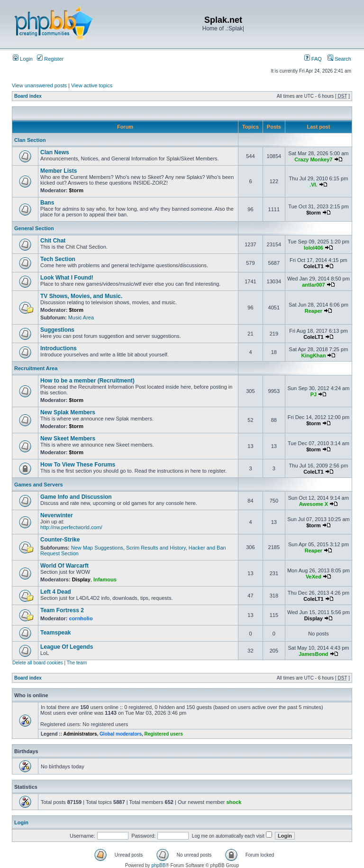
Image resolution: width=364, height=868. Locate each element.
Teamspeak (55, 633)
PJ (314, 394)
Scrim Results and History (156, 548)
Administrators (80, 734)
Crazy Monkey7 (313, 159)
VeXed (314, 577)
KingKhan (313, 355)
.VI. (314, 185)
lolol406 (314, 248)
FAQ (313, 59)
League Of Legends (67, 647)
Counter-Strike (60, 540)
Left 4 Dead (56, 592)
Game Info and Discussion (76, 497)
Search (339, 59)
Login (23, 59)
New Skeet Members (68, 439)
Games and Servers (39, 485)
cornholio (81, 618)
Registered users (164, 734)
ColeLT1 (314, 266)
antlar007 (313, 285)
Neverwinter (57, 515)
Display (81, 579)
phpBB (158, 865)
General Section (34, 228)
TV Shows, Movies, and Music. (81, 296)
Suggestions (57, 330)
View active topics (92, 85)
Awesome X (314, 504)
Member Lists (59, 171)
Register (50, 59)
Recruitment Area (36, 368)
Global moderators (121, 734)
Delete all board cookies (38, 663)
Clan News (55, 152)
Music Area (81, 317)
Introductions (59, 348)
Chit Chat (53, 241)
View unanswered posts (39, 85)
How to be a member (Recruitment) (87, 381)
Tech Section (58, 259)
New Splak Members (68, 412)
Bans (47, 203)
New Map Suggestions (97, 548)
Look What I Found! (67, 278)
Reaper (314, 311)
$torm (77, 190)
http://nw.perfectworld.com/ (71, 527)
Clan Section (30, 140)
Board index (28, 96)
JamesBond (313, 654)
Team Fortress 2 (62, 610)
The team (77, 663)
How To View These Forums (78, 465)
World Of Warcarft (64, 566)
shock (234, 802)
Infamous (105, 579)
